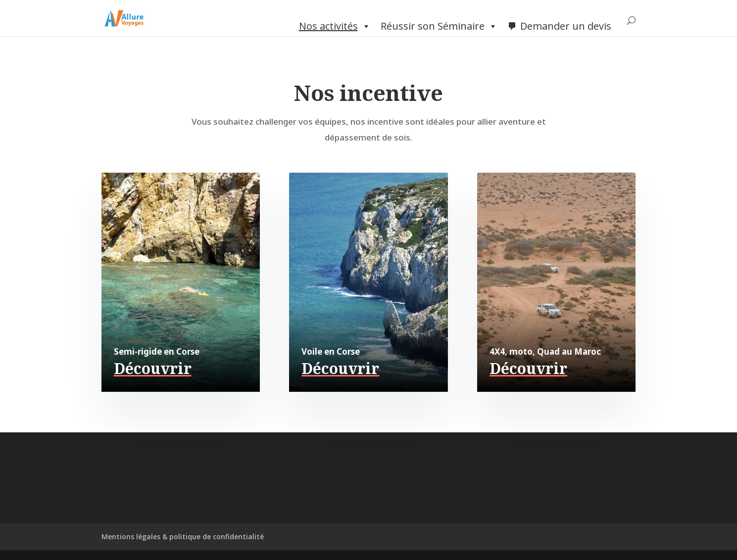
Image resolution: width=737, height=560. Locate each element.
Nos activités (335, 26)
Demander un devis (566, 26)
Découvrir (153, 368)
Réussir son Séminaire (439, 26)
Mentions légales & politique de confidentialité (183, 537)
